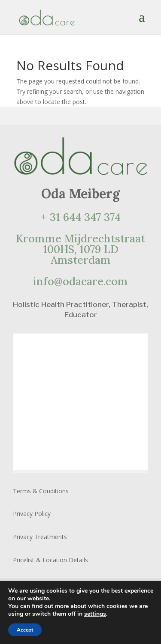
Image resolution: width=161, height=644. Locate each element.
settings (95, 614)
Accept (25, 630)
